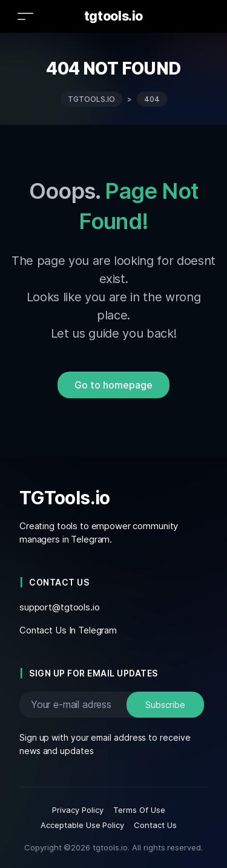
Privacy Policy (78, 810)
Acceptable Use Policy (82, 825)
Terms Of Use (139, 810)
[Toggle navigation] (25, 16)
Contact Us (155, 825)
